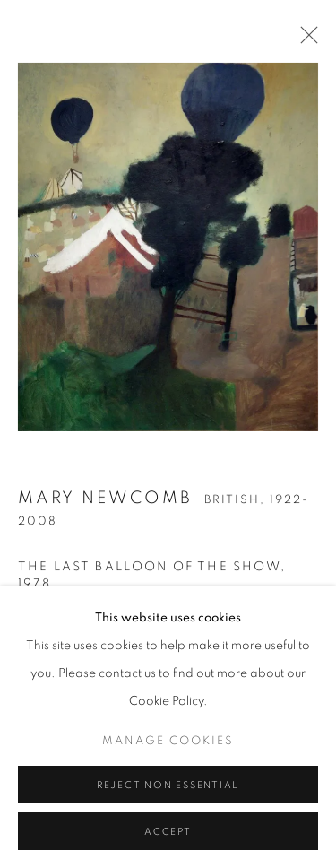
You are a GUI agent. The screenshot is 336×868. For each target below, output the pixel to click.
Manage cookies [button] (168, 756)
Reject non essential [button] (168, 800)
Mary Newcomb (105, 502)
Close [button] (305, 40)
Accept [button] (168, 847)
